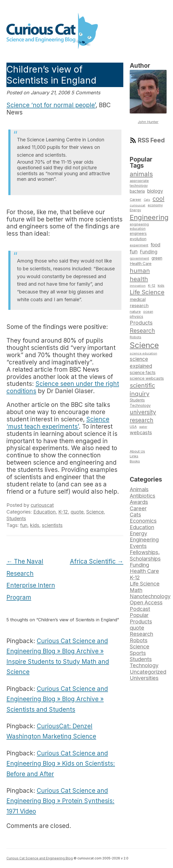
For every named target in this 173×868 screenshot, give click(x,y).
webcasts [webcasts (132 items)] (141, 432)
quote (77, 512)
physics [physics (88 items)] (136, 316)
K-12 (63, 512)
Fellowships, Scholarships (145, 555)
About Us (137, 451)
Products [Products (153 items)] (141, 323)
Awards (139, 502)
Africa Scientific (97, 561)
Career (138, 508)
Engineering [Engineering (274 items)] (149, 217)
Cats (135, 515)
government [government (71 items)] (139, 259)
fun (24, 525)
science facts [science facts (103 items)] (143, 373)
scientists (52, 525)
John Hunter (148, 122)
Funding (139, 565)
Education (44, 512)
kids (35, 525)
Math (136, 590)
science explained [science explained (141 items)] (141, 363)
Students (16, 519)
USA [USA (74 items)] (133, 427)
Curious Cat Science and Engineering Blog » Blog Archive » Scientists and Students (57, 699)
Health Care (144, 571)
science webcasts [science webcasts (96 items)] (147, 378)
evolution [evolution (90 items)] (138, 239)
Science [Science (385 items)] (144, 345)
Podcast (140, 609)
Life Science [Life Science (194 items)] (147, 292)
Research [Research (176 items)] (142, 331)
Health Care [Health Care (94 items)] (141, 264)
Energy (138, 533)
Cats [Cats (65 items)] (147, 200)
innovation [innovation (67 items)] (138, 286)
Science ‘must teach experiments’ (58, 423)
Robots (139, 640)
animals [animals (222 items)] (141, 174)
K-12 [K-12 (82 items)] (152, 285)
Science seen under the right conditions (63, 387)
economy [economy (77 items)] (155, 205)
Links (134, 456)
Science (95, 512)
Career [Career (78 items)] (136, 200)
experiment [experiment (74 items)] (139, 245)
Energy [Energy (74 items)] (135, 210)
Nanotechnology (150, 596)
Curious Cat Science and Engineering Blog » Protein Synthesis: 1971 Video (60, 801)
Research (141, 634)
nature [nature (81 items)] (135, 311)
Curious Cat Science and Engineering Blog (40, 858)
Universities (144, 678)
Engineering (144, 540)
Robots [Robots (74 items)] (136, 337)
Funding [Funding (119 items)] (149, 252)
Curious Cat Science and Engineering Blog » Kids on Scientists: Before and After (61, 763)
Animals (139, 489)
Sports (138, 653)
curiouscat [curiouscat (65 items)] (138, 205)
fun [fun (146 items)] (134, 252)
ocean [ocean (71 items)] (148, 312)
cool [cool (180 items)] (158, 199)
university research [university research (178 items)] (143, 416)
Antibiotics (143, 496)
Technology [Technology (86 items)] (140, 406)
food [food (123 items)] (156, 245)
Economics (143, 521)
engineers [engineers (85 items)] (138, 234)
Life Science (145, 584)
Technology (144, 665)
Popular (139, 615)
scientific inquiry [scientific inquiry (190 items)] (142, 390)
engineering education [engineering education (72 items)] (139, 227)
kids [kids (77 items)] (161, 286)
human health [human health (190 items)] (140, 275)
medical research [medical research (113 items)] (139, 302)
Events (138, 546)
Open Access (146, 602)
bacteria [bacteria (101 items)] (137, 191)
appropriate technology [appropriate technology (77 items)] (139, 183)
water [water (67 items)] (143, 427)
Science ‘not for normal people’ (51, 105)
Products (141, 622)
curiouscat (42, 505)
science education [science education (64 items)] (143, 354)
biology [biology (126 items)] (155, 191)
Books (135, 461)
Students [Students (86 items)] (137, 400)
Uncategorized (148, 672)
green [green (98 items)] (157, 258)
